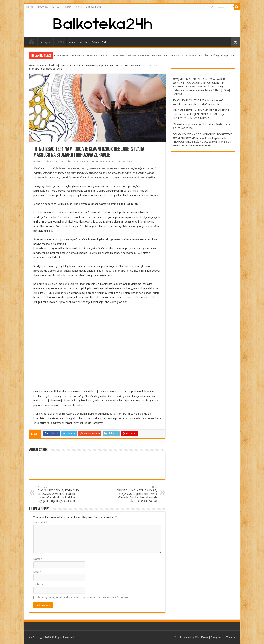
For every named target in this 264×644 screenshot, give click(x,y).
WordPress (202, 637)
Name (38, 559)
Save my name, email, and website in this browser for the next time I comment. (84, 597)
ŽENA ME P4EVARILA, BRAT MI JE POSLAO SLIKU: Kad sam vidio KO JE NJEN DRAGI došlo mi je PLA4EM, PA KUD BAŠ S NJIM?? (201, 114)
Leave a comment (105, 162)
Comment (40, 522)
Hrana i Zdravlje (51, 65)
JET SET (57, 7)
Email (38, 572)
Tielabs (231, 637)
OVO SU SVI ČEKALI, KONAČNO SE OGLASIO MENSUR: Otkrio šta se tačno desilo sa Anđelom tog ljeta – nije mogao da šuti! (59, 494)
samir (40, 162)
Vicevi (68, 7)
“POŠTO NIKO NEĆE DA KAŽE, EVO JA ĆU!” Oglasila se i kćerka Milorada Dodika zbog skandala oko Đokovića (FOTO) (136, 494)
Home (30, 7)
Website (38, 585)
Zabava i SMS (94, 7)
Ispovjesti (43, 7)
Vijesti (79, 7)
